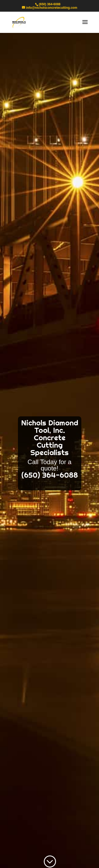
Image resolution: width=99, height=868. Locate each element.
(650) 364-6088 (50, 4)
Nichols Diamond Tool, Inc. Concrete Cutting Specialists (50, 438)
